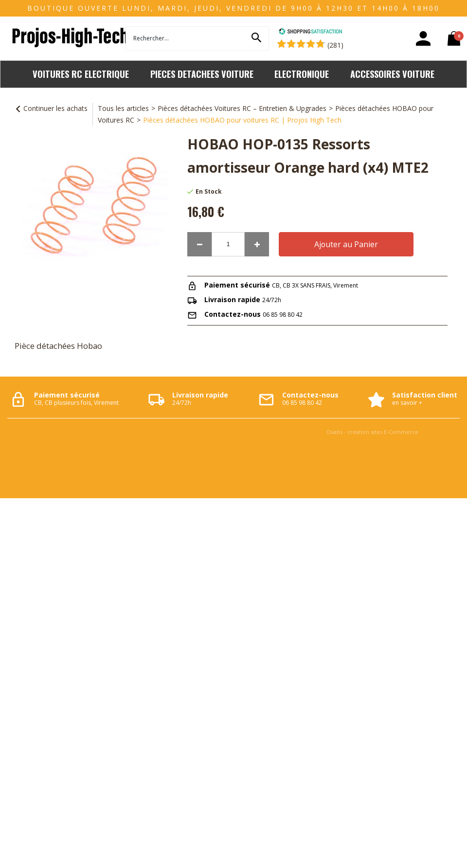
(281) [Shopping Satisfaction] (335, 45)
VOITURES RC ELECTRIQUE (81, 74)
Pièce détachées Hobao (58, 346)
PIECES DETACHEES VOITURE (202, 74)
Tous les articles (123, 108)
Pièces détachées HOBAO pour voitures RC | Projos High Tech (242, 120)
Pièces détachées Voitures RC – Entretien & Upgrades (242, 108)
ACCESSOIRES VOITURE (392, 74)
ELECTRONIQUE (302, 74)
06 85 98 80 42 (283, 315)
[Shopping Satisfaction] (310, 32)
